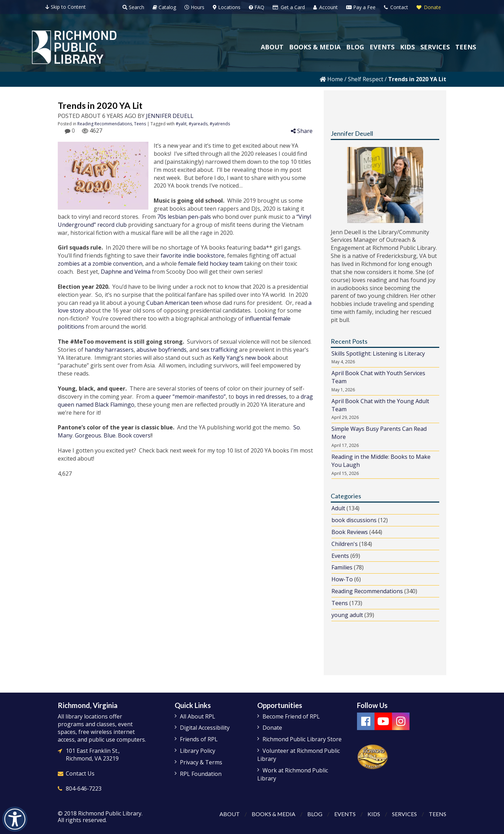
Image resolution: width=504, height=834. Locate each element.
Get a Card (289, 7)
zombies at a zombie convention (100, 264)
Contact (396, 7)
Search (133, 7)
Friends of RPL (199, 739)
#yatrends (220, 124)
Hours (194, 7)
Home (331, 79)
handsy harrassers (109, 350)
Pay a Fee (361, 7)
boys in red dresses (261, 397)
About (229, 814)
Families (342, 567)
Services (404, 814)
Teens (140, 124)
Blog (315, 814)
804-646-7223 (84, 789)
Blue (110, 435)
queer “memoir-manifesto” (191, 397)
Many (65, 435)
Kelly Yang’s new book (242, 358)
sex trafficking (219, 350)
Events (340, 556)
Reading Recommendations (105, 124)
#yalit (181, 124)
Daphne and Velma (126, 272)
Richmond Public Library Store (302, 739)
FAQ (257, 7)
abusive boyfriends (162, 350)
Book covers (134, 435)
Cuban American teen (174, 303)
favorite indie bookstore (192, 255)
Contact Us (80, 773)
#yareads (198, 124)
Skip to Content (66, 7)
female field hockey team (211, 264)
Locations (227, 7)
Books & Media (273, 814)
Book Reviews (350, 532)
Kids (374, 814)
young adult (347, 615)
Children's (345, 544)
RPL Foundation (201, 774)
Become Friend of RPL (291, 716)
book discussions (354, 520)
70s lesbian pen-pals (184, 217)
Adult (338, 508)
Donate (429, 7)
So (297, 427)
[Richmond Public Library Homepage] (74, 47)
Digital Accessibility (205, 728)
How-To (342, 579)
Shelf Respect (366, 79)
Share (302, 131)
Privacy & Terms (201, 762)
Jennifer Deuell (170, 116)
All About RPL (198, 716)
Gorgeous (88, 435)
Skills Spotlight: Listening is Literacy (378, 353)
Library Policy (198, 751)
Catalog (164, 7)
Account (325, 7)
